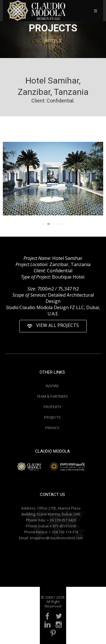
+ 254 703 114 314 (63, 532)
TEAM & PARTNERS (52, 396)
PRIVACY (52, 428)
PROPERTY (52, 407)
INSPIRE (52, 386)
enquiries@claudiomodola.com (56, 538)
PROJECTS (52, 417)
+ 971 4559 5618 (63, 526)
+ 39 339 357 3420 (61, 520)
